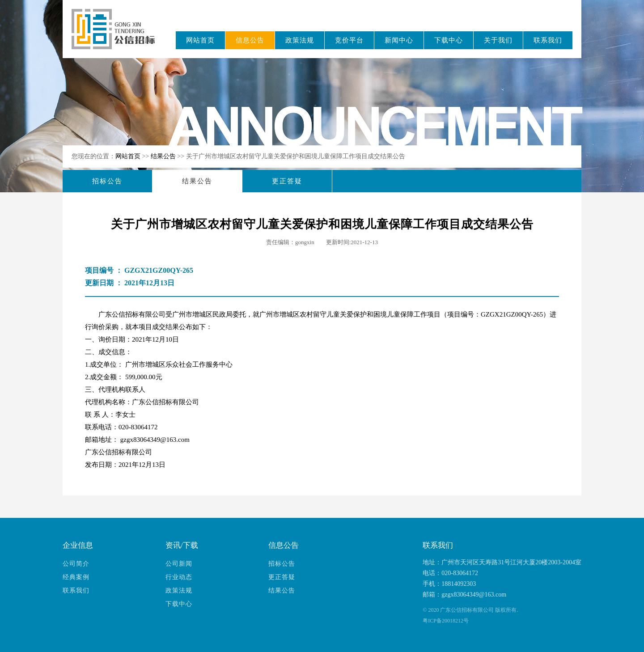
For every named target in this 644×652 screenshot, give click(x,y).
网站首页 (200, 40)
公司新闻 (179, 564)
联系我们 (548, 40)
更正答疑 (287, 181)
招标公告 (107, 181)
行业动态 (179, 577)
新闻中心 (399, 40)
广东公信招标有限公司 (117, 35)
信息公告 (250, 40)
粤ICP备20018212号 (446, 621)
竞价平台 (349, 40)
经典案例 (76, 577)
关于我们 (498, 40)
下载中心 (449, 40)
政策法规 (300, 40)
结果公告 (164, 156)
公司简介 (76, 564)
